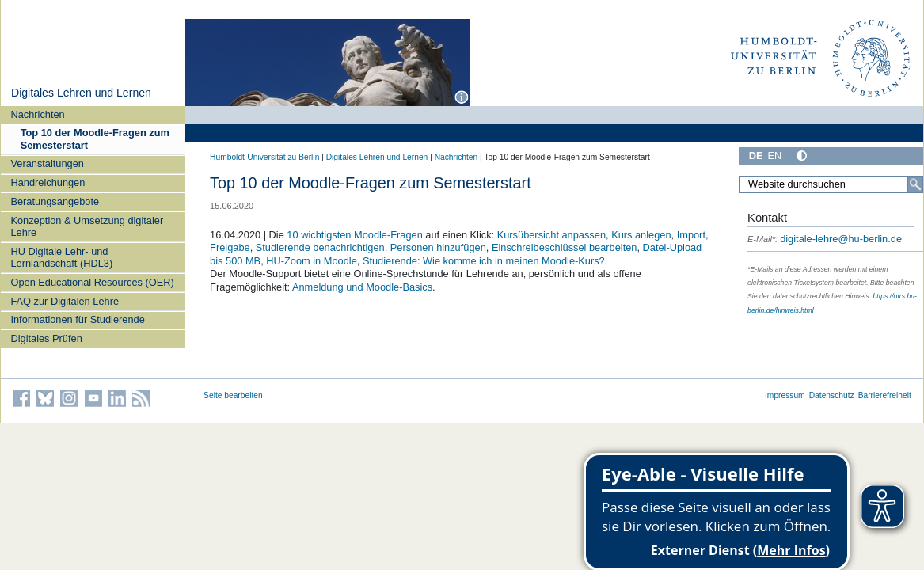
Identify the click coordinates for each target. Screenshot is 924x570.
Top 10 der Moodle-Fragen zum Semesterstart (95, 139)
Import (691, 235)
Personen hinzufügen (438, 247)
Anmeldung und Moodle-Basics (362, 287)
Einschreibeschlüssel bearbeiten (565, 247)
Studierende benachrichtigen (320, 247)
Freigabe (230, 247)
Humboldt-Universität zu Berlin (264, 157)
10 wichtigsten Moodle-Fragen (354, 235)
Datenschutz (832, 395)
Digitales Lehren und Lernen (81, 93)
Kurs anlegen (641, 235)
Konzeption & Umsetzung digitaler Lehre (87, 226)
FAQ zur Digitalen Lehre (65, 301)
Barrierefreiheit (885, 395)
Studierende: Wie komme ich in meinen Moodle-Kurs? (484, 261)
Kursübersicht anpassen (551, 235)
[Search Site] (831, 184)
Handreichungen (48, 182)
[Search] (915, 184)
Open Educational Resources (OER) (92, 282)
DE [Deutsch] (756, 156)
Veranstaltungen (47, 163)
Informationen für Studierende (77, 319)
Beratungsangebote (55, 201)
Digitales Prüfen (46, 338)
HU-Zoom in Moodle (312, 261)
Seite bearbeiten (233, 395)
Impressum (785, 395)
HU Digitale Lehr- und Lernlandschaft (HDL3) (61, 257)
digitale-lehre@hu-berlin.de (825, 239)
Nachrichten (37, 114)
